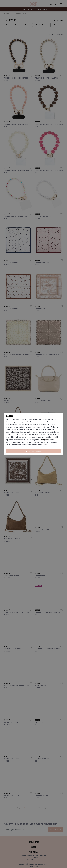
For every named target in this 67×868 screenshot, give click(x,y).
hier (47, 445)
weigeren (45, 440)
